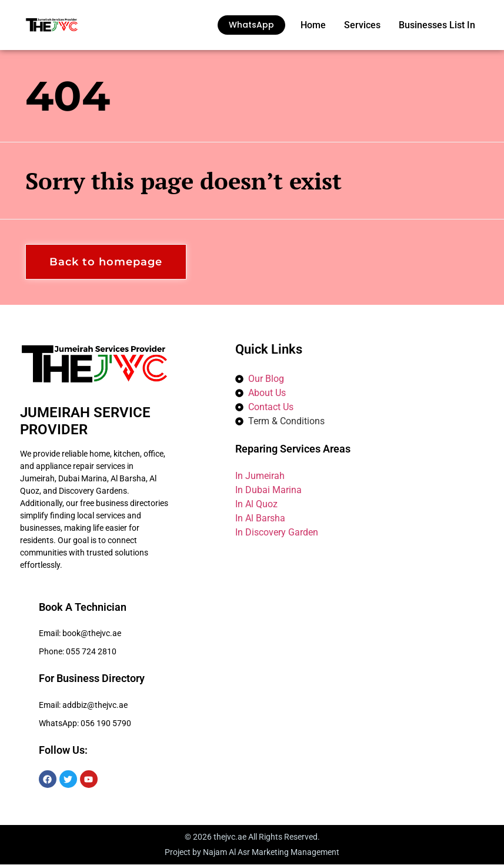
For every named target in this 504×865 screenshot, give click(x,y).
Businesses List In (437, 25)
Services (362, 25)
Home (313, 25)
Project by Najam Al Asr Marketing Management (252, 853)
